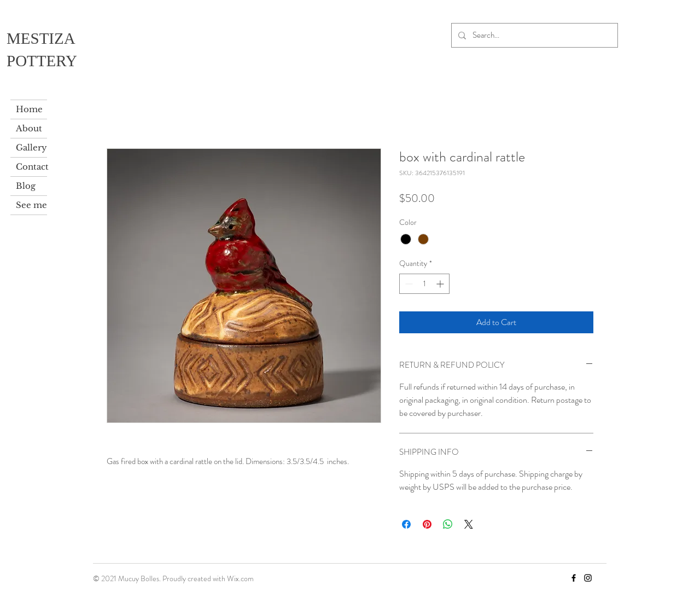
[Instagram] (588, 578)
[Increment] (441, 284)
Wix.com (240, 578)
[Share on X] (469, 524)
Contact (31, 167)
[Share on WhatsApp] (448, 524)
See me (31, 205)
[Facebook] (574, 578)
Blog (26, 186)
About (29, 128)
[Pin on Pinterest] (427, 524)
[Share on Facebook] (406, 524)
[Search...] (533, 35)
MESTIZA (41, 38)
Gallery (31, 147)
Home (29, 109)
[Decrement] (408, 284)
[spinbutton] (424, 284)
